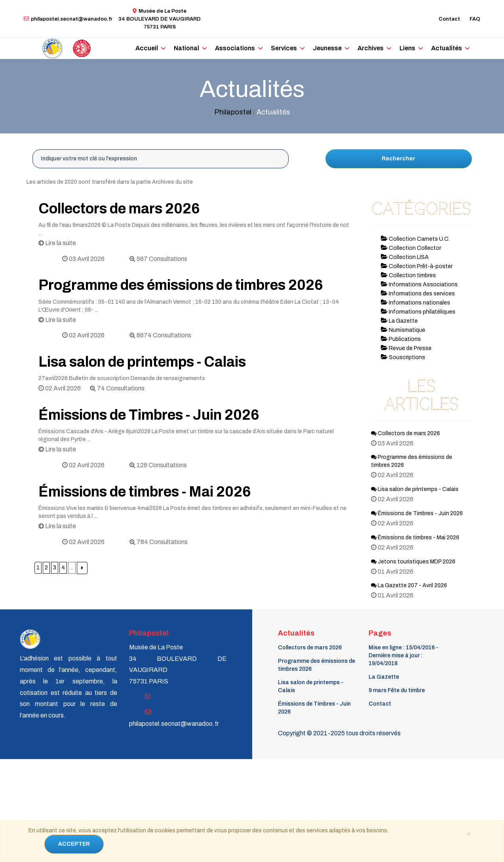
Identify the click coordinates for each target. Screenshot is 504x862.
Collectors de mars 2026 (119, 209)
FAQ (475, 19)
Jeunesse (327, 48)
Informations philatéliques (418, 312)
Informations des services (418, 294)
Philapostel (233, 112)
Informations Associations (419, 284)
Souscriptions (403, 357)
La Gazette (399, 321)
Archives (371, 48)
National (186, 48)
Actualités (447, 48)
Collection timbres (408, 275)
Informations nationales (416, 303)
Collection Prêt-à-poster (417, 266)
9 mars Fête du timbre (397, 690)
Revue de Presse (406, 348)
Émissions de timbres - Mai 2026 (145, 492)
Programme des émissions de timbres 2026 (181, 285)
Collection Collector (411, 248)
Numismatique (403, 330)
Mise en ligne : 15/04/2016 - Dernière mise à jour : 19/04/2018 (403, 656)
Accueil (147, 48)
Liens (407, 48)
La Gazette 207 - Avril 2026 (409, 585)
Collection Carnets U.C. (415, 239)
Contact (449, 19)
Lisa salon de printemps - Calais (142, 362)
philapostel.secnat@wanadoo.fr (68, 19)
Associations (235, 48)
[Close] (469, 833)
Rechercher (398, 159)
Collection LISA (405, 257)
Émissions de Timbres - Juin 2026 (149, 415)
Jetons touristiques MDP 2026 (413, 562)
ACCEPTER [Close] (74, 844)
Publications (401, 339)
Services (284, 48)
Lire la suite (57, 243)
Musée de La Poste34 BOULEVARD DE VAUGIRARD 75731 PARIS (160, 19)
